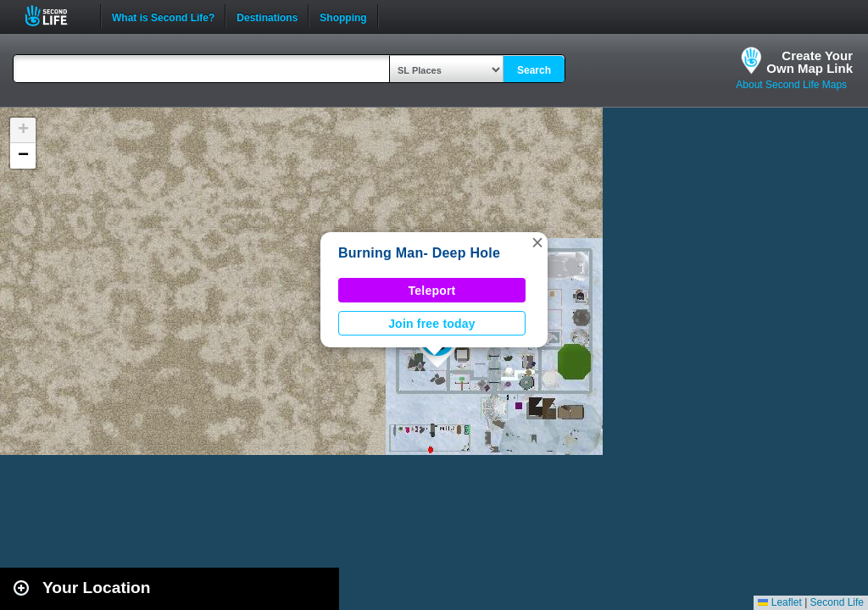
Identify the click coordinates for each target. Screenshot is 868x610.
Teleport (432, 291)
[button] (537, 242)
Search (534, 70)
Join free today (432, 324)
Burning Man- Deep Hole (419, 253)
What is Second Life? (163, 16)
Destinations (267, 16)
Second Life (56, 16)
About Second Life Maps (791, 85)
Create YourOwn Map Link (810, 62)
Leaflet (779, 602)
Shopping (343, 16)
